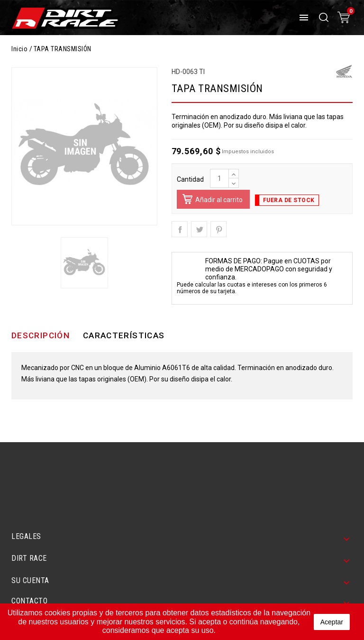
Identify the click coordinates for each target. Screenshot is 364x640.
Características (124, 335)
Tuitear (199, 229)
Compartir (180, 229)
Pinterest (218, 229)
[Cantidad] (219, 178)
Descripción (41, 335)
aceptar (332, 622)
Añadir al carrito (211, 201)
